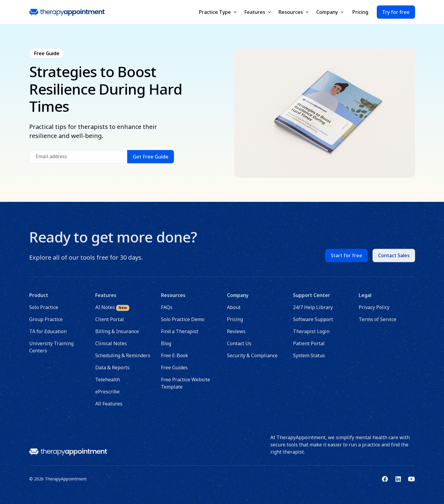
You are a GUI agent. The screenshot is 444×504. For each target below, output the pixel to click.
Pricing (360, 12)
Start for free (346, 259)
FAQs (167, 311)
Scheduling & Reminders (123, 359)
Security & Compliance (252, 359)
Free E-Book (175, 359)
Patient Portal (309, 347)
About (234, 311)
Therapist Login (311, 335)
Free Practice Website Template (186, 387)
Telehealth (107, 383)
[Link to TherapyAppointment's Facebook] (385, 483)
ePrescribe (107, 396)
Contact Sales (394, 259)
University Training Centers (51, 351)
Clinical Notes (111, 347)
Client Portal (109, 323)
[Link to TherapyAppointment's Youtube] (411, 483)
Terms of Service (378, 323)
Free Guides (174, 371)
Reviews (236, 335)
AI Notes (112, 311)
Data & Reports (112, 371)
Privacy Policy (374, 311)
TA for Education (48, 335)
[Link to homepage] (68, 455)
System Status (309, 359)
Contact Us (239, 347)
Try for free (396, 12)
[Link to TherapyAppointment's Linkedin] (398, 483)
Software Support (313, 323)
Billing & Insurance (117, 335)
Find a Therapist (180, 335)
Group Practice (46, 323)
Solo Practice (44, 311)
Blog (166, 347)
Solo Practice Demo (183, 323)
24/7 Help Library (313, 311)
